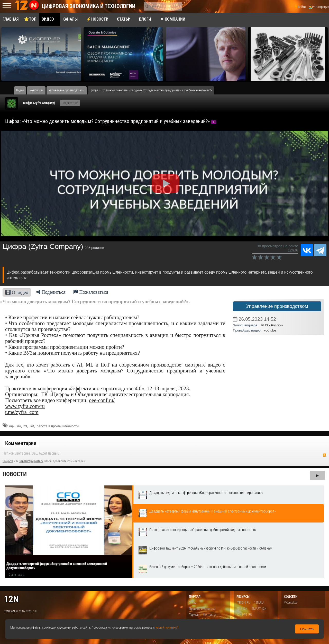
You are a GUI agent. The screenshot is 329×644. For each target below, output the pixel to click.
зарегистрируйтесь (31, 461)
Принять (307, 629)
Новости (15, 474)
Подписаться (70, 103)
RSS (324, 455)
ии (19, 426)
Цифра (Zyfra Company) (39, 103)
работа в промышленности (58, 426)
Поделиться (51, 292)
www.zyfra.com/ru (25, 406)
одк (12, 426)
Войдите (8, 461)
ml (25, 426)
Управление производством (277, 306)
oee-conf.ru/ (102, 400)
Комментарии (21, 443)
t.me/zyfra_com (22, 412)
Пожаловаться (91, 292)
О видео (17, 292)
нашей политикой (167, 627)
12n (11, 599)
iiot (32, 426)
